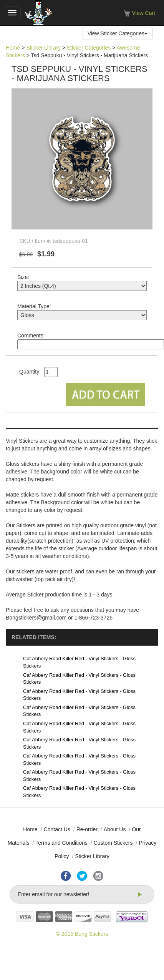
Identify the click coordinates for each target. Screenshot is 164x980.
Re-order (87, 829)
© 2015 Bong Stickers (82, 934)
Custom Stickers (113, 843)
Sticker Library (43, 48)
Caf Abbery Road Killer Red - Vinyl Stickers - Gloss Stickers (79, 662)
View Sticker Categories (118, 33)
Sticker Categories (89, 48)
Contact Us (57, 829)
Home (13, 48)
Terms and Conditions (61, 843)
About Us (115, 829)
